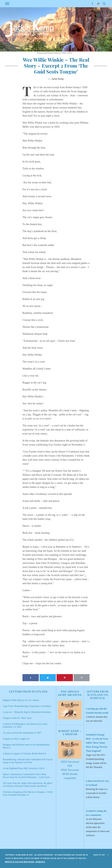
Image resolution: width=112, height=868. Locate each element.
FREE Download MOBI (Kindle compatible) (70, 774)
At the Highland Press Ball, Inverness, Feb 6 (24, 768)
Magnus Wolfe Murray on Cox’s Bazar (21, 700)
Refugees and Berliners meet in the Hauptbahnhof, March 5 (26, 746)
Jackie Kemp (58, 79)
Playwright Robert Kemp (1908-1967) (55, 53)
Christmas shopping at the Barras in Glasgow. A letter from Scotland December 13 (28, 793)
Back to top (102, 855)
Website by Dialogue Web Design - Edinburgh (25, 862)
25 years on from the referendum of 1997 (22, 733)
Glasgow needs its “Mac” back (17, 718)
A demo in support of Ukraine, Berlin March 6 (24, 753)
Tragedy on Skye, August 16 (16, 739)
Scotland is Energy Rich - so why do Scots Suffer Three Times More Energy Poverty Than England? (97, 743)
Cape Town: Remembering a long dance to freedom (27, 706)
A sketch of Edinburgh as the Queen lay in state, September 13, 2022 (25, 725)
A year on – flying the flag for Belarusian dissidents (27, 712)
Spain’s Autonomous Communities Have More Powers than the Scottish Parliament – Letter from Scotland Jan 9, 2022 (26, 776)
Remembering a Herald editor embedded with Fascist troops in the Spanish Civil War (28, 761)
